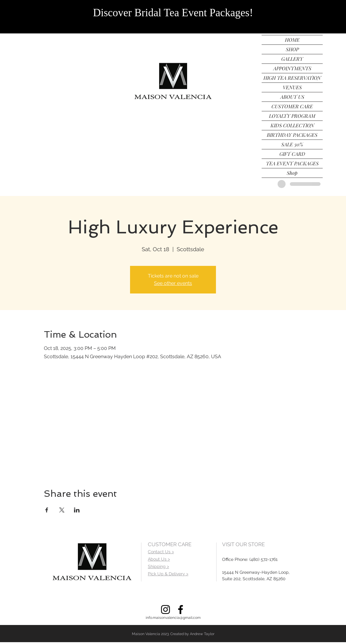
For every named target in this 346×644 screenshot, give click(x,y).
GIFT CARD (292, 154)
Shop (292, 173)
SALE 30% (292, 144)
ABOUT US (292, 97)
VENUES (292, 87)
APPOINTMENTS (292, 68)
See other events (173, 283)
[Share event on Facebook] (47, 510)
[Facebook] (181, 609)
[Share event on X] (62, 510)
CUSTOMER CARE (292, 106)
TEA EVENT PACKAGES (292, 163)
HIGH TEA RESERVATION (292, 78)
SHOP (292, 49)
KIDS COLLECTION (292, 125)
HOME (292, 40)
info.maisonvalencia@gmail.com (173, 618)
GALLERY (292, 59)
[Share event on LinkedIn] (77, 510)
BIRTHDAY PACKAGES (292, 135)
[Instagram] (165, 609)
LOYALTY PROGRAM (292, 116)
